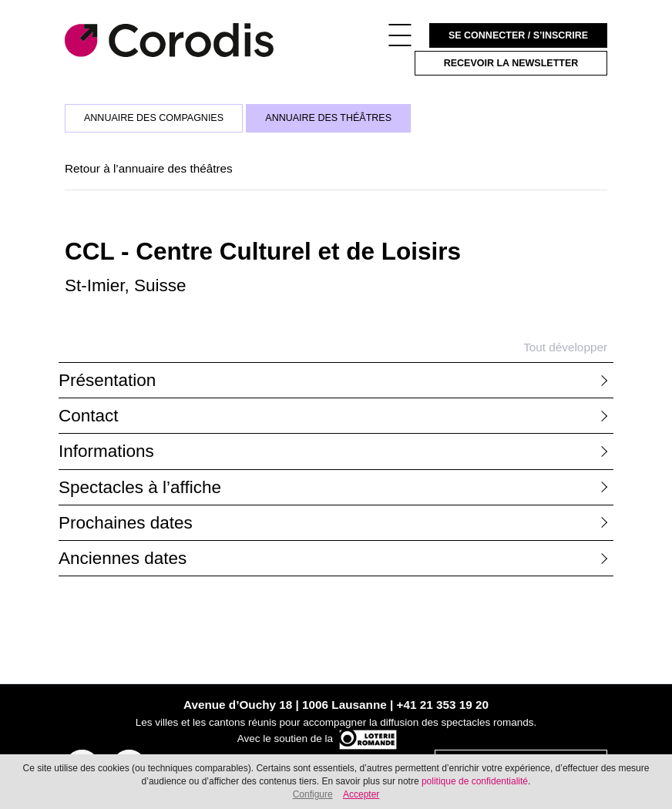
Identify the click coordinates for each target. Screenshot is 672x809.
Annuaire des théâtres (328, 118)
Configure (313, 794)
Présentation (107, 380)
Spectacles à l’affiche (140, 487)
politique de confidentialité (475, 781)
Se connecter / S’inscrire (518, 35)
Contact (89, 416)
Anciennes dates (123, 558)
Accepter (361, 794)
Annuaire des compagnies (154, 118)
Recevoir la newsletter (511, 63)
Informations (106, 451)
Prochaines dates (126, 523)
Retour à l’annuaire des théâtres (149, 168)
